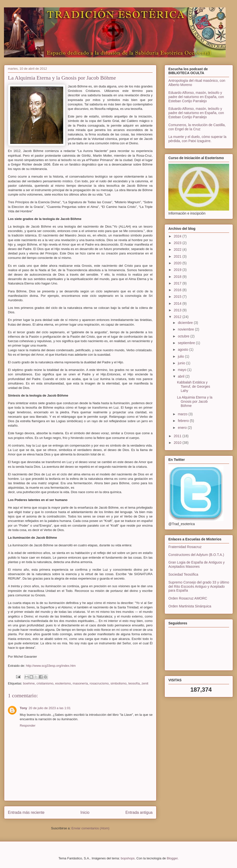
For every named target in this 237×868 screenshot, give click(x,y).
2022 (178, 250)
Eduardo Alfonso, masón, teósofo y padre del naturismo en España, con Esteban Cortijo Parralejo (196, 97)
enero (183, 428)
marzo (183, 414)
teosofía (134, 683)
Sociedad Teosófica (183, 574)
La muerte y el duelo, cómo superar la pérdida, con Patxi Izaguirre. (197, 139)
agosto (183, 350)
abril (181, 376)
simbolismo (119, 683)
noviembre (186, 329)
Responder (28, 726)
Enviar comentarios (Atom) (90, 828)
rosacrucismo (99, 683)
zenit (145, 683)
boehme (29, 683)
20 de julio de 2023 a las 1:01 (50, 708)
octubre (184, 336)
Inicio (85, 812)
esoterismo (63, 683)
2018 (178, 277)
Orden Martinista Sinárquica (190, 606)
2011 (178, 436)
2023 (178, 243)
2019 (178, 270)
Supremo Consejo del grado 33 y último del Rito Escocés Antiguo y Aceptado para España (199, 586)
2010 (178, 443)
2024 (178, 236)
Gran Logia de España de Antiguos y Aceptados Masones (197, 564)
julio (181, 356)
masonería (80, 683)
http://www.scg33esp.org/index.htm (51, 666)
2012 (178, 317)
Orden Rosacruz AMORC (188, 598)
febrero (184, 421)
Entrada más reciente (26, 812)
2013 (178, 310)
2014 (178, 303)
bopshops (128, 858)
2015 (178, 297)
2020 (178, 263)
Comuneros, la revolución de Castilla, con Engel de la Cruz (197, 127)
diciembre (186, 323)
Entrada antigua (139, 812)
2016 (178, 290)
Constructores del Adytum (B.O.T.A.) (196, 555)
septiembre (187, 343)
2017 (178, 283)
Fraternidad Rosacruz (185, 547)
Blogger (172, 858)
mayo (182, 370)
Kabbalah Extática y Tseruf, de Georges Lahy (194, 386)
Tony (23, 708)
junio (182, 363)
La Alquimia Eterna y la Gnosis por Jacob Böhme (195, 401)
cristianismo (45, 683)
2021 (178, 256)
